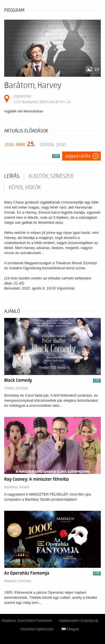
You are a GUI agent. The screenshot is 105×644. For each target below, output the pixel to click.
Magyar (70, 629)
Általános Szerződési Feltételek (27, 621)
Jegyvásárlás (78, 156)
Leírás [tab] (12, 176)
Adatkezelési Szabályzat (79, 621)
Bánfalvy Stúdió (17, 487)
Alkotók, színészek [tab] (51, 176)
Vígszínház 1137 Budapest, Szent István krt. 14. (42, 99)
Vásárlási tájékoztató (37, 629)
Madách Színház (18, 581)
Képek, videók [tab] (25, 187)
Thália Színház (16, 388)
